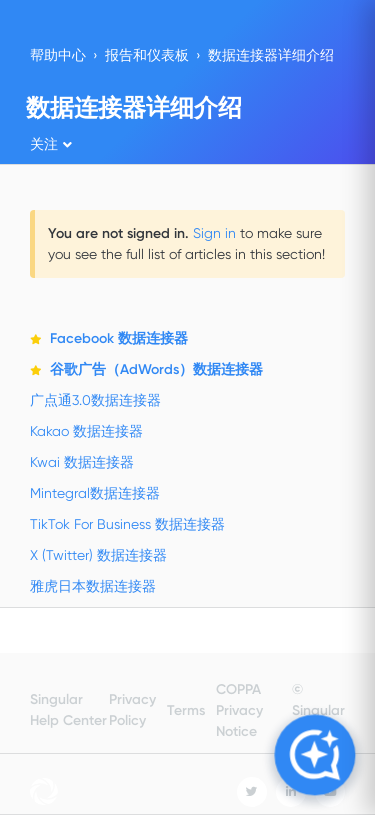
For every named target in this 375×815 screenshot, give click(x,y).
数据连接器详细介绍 (271, 55)
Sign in (214, 233)
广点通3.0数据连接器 (95, 400)
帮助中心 (58, 55)
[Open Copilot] (314, 754)
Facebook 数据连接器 (119, 338)
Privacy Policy (132, 710)
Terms (186, 710)
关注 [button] (44, 144)
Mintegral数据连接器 (95, 493)
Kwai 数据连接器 (82, 462)
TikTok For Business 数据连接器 (127, 524)
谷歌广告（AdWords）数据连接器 (156, 369)
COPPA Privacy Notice (239, 710)
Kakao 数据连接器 (86, 431)
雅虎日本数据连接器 (93, 586)
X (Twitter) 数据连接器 (98, 555)
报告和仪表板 (147, 55)
